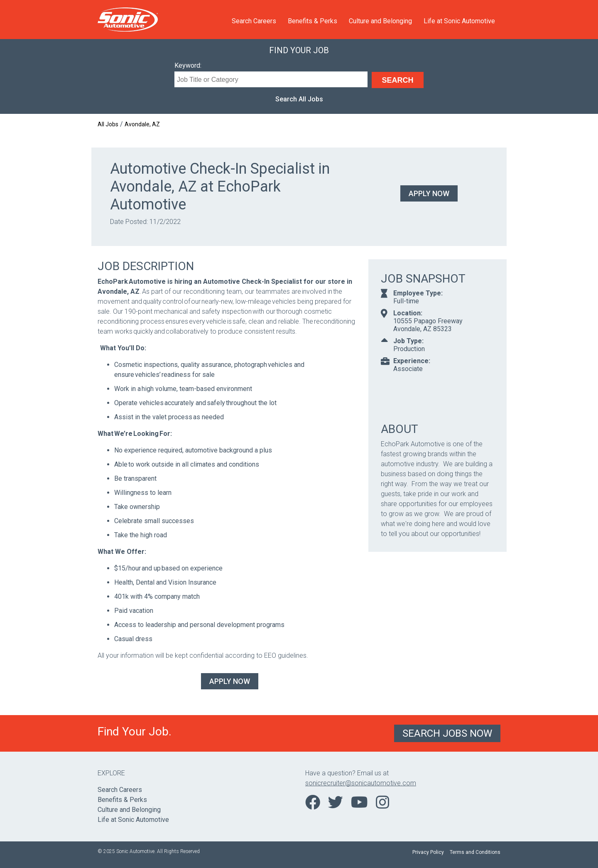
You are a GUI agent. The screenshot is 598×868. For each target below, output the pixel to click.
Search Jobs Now (447, 733)
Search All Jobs (299, 99)
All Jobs (108, 124)
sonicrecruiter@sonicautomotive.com (361, 783)
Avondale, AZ (142, 124)
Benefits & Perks (312, 21)
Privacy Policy (428, 852)
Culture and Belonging (380, 21)
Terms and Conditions (475, 852)
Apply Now (429, 193)
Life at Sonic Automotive (459, 21)
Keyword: (188, 65)
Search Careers (254, 21)
